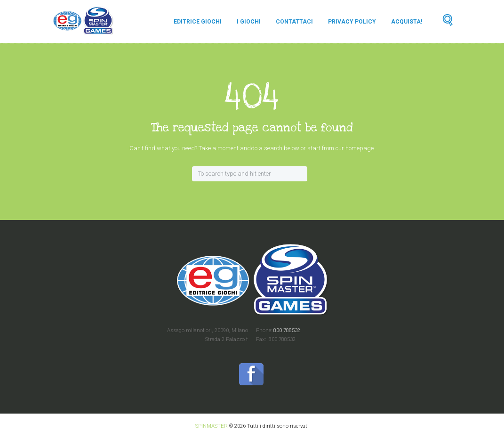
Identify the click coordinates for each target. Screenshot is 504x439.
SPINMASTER (212, 426)
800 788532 (286, 330)
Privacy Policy (352, 22)
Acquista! (407, 22)
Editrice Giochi (198, 22)
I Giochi (249, 22)
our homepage (355, 148)
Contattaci (294, 22)
